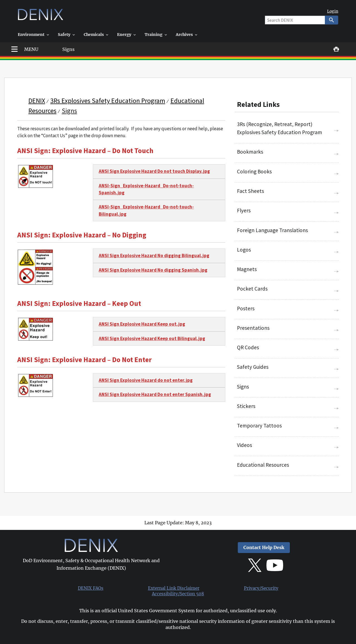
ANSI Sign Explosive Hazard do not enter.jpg (146, 380)
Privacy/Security (261, 588)
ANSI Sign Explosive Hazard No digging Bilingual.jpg (154, 255)
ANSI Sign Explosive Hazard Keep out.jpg (142, 324)
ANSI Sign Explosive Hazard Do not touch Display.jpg (154, 171)
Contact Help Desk (264, 548)
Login (333, 11)
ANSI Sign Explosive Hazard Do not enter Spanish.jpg (155, 394)
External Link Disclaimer (174, 588)
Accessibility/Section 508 (178, 594)
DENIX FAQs (91, 588)
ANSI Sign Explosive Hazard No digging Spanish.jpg (153, 270)
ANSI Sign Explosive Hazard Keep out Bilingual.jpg (152, 338)
